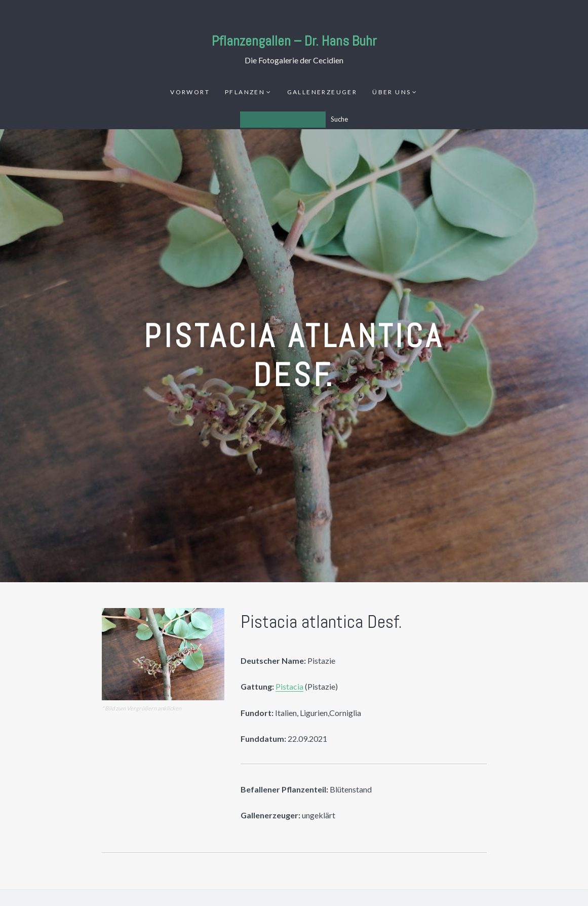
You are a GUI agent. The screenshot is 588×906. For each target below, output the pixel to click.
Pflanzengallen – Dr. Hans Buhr (294, 41)
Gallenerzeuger (322, 92)
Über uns (391, 92)
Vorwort (190, 92)
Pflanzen (245, 92)
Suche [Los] (339, 119)
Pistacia (289, 686)
